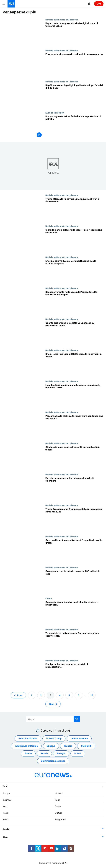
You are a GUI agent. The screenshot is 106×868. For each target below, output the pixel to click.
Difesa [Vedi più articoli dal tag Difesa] (78, 753)
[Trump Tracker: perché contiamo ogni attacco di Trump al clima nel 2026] (74, 520)
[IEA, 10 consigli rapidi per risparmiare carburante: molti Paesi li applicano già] (74, 240)
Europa (6, 793)
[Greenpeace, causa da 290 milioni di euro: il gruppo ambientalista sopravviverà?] (74, 582)
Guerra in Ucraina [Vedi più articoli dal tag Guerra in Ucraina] (28, 738)
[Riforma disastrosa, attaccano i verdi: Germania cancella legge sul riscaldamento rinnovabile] (74, 613)
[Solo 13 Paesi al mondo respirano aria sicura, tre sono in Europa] (74, 65)
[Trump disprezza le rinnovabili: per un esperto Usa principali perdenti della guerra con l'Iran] (74, 209)
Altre (5, 837)
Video (5, 819)
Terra (58, 800)
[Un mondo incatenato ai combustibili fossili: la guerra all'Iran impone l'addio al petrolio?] (74, 551)
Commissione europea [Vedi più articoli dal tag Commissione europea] (53, 761)
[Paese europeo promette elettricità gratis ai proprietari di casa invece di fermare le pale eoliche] (74, 34)
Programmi (61, 819)
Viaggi (6, 813)
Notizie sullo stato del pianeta (62, 20)
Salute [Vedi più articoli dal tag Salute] (28, 753)
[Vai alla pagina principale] (11, 4)
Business (7, 800)
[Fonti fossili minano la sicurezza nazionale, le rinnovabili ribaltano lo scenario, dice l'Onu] (74, 396)
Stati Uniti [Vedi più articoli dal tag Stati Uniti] (86, 746)
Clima (49, 598)
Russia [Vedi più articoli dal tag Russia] (44, 753)
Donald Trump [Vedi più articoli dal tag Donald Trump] (54, 738)
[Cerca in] (53, 719)
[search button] (77, 719)
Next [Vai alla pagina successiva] (52, 704)
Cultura (59, 813)
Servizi (6, 829)
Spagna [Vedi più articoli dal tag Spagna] (51, 746)
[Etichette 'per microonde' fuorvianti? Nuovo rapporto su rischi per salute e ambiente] (74, 675)
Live (99, 4)
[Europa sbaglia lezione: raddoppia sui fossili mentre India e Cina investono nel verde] (74, 271)
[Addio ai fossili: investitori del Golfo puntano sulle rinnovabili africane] (74, 365)
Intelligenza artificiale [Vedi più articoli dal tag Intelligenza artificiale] (26, 746)
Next (5, 806)
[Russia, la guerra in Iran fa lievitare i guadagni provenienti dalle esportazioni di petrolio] (74, 127)
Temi (5, 786)
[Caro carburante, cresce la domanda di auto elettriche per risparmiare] (74, 427)
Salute (58, 806)
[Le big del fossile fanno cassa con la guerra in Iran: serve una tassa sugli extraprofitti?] (74, 458)
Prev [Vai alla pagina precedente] (20, 695)
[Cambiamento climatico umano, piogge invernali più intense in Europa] (74, 644)
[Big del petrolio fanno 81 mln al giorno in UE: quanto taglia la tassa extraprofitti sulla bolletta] (74, 333)
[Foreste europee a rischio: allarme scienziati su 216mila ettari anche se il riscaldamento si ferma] (74, 489)
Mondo (58, 793)
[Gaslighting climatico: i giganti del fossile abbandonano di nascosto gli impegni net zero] (74, 96)
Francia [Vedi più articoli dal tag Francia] (68, 746)
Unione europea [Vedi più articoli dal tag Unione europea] (79, 738)
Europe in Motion (55, 113)
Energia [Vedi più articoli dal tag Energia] (61, 753)
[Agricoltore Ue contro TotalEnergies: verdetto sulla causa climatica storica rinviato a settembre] (74, 303)
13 (92, 695)
